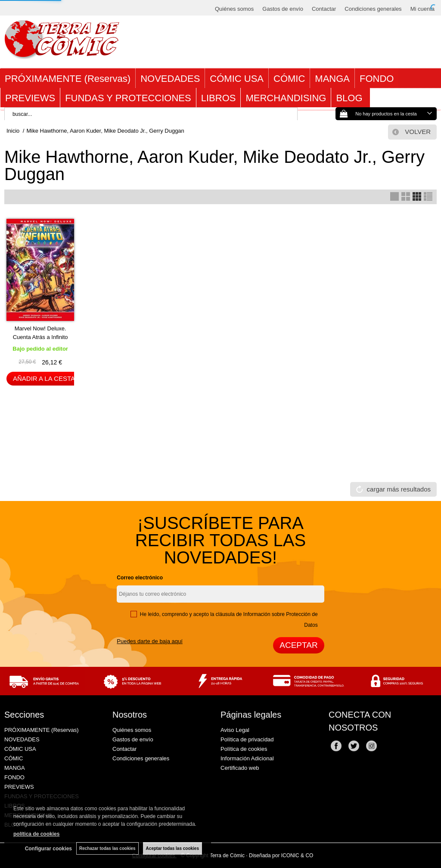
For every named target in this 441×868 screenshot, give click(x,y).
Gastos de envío (283, 9)
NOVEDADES (170, 79)
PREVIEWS (30, 98)
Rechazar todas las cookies (107, 848)
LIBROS (219, 98)
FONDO (377, 79)
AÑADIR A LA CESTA (44, 378)
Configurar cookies (48, 849)
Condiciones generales (373, 9)
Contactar (324, 9)
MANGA (332, 79)
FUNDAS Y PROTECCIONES (128, 98)
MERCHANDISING (286, 98)
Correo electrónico (140, 578)
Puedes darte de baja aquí (150, 641)
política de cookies (36, 834)
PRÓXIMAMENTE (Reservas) (68, 79)
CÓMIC (289, 79)
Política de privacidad (247, 739)
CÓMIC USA (237, 79)
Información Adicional (247, 758)
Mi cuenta (422, 9)
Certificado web (240, 768)
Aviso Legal (235, 730)
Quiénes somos (234, 9)
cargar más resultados (399, 489)
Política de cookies (244, 749)
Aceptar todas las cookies (172, 848)
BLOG (350, 98)
